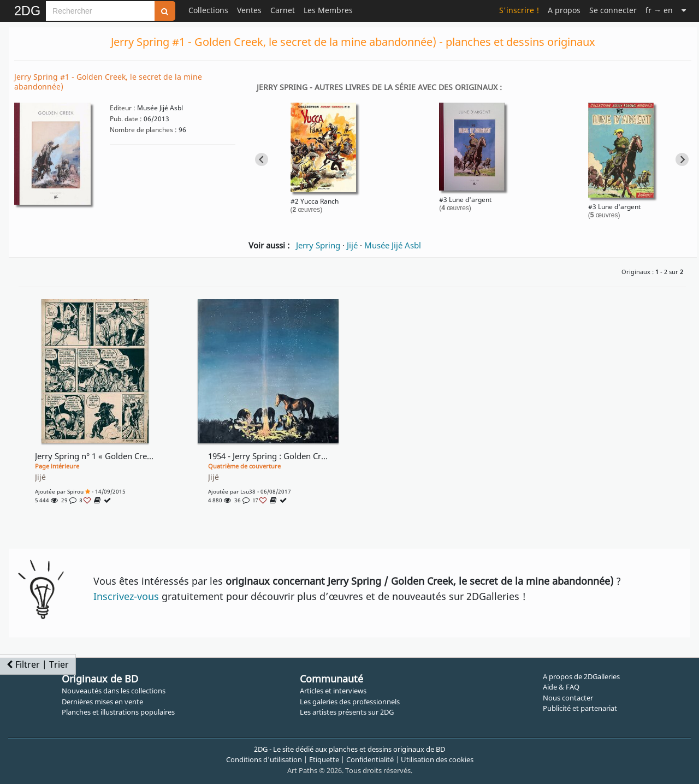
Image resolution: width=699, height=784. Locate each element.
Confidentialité (370, 759)
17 (260, 500)
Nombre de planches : (143, 130)
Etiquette (324, 759)
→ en (659, 10)
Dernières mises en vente (102, 702)
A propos (564, 10)
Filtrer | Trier (38, 664)
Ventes (249, 10)
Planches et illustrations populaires (118, 712)
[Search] (100, 11)
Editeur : (123, 108)
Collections (208, 10)
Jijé (352, 245)
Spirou (75, 491)
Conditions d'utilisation (264, 759)
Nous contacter (568, 698)
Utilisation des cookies (437, 759)
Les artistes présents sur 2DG (347, 712)
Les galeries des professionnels (350, 702)
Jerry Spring (318, 245)
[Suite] (684, 10)
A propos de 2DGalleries (581, 676)
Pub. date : (126, 119)
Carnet (283, 10)
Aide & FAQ (561, 687)
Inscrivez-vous (126, 596)
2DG (27, 11)
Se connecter (613, 10)
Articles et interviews (333, 691)
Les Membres (328, 10)
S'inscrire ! (519, 10)
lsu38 (248, 491)
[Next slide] (682, 159)
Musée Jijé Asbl (393, 245)
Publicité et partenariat (580, 708)
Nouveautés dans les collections (114, 691)
